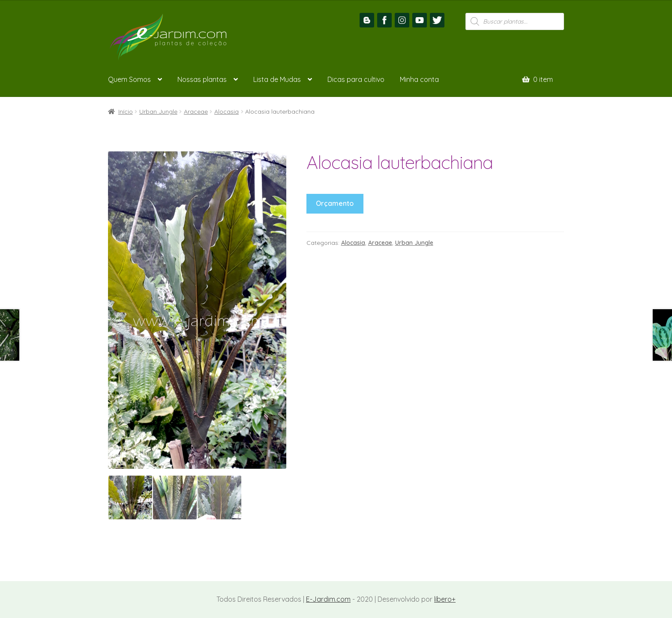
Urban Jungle (158, 112)
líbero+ (445, 599)
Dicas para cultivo (356, 79)
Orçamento (335, 203)
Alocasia (226, 112)
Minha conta (419, 79)
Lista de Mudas (277, 79)
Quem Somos (129, 79)
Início (126, 112)
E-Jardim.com (328, 599)
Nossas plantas (202, 79)
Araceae (196, 112)
